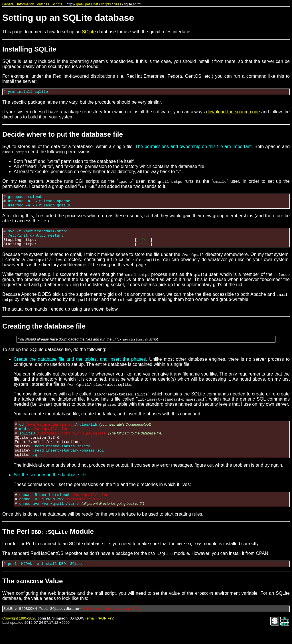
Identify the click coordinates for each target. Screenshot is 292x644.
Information (26, 4)
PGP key (106, 635)
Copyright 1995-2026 (19, 635)
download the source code (233, 113)
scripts (106, 4)
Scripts (57, 4)
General (8, 4)
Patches (43, 4)
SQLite (89, 32)
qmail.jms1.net (87, 4)
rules (117, 4)
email (91, 635)
